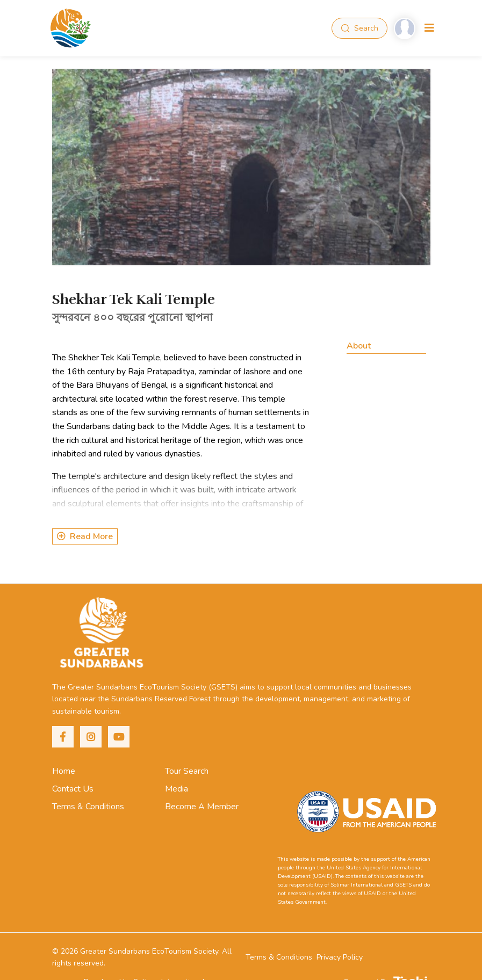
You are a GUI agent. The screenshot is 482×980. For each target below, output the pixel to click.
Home (64, 771)
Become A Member (202, 807)
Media (177, 789)
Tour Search (187, 771)
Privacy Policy (340, 957)
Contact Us (73, 789)
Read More (85, 536)
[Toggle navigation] (429, 28)
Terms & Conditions (88, 807)
